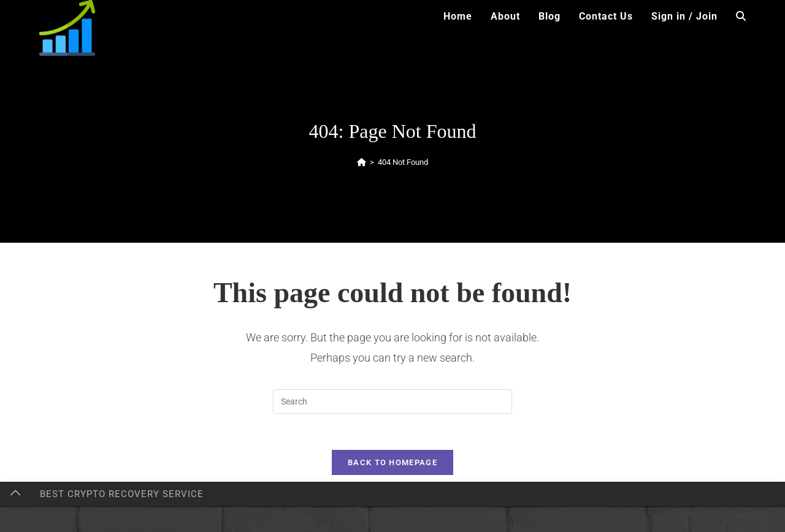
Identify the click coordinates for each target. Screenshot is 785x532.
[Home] (362, 162)
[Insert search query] (392, 401)
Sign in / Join (684, 16)
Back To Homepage (392, 464)
